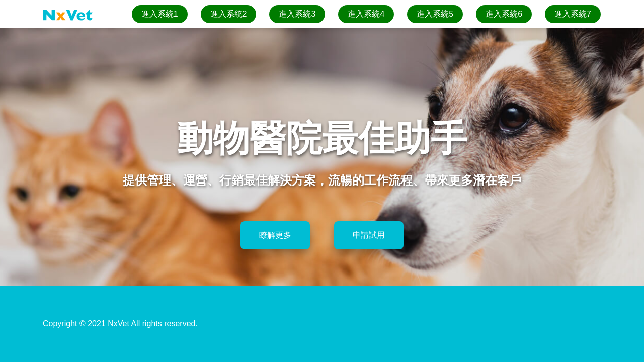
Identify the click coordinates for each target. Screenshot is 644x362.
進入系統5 (435, 14)
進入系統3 (297, 14)
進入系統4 (366, 14)
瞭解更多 (275, 235)
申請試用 (369, 235)
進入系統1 (160, 14)
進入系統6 (504, 14)
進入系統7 (573, 14)
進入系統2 (229, 14)
